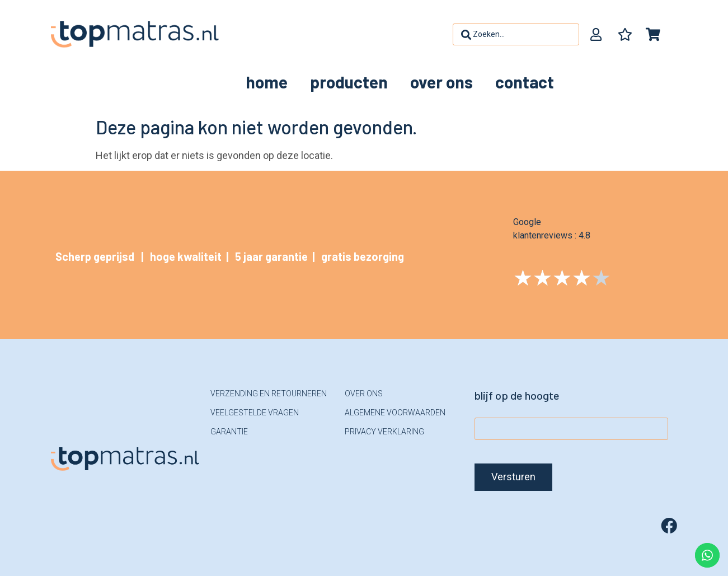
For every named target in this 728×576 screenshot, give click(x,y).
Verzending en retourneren (269, 394)
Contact (525, 82)
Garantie (229, 432)
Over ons (442, 82)
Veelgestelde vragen (255, 413)
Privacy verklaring (384, 432)
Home (267, 82)
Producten (349, 82)
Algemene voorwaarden (395, 413)
